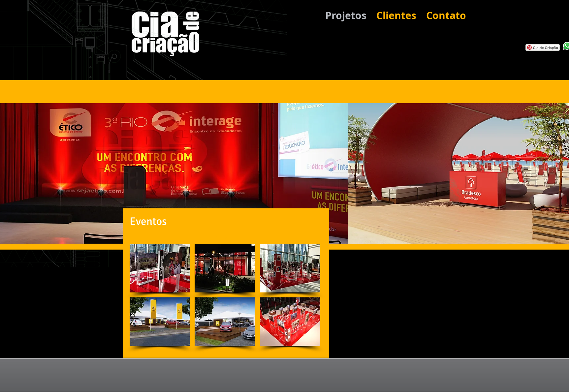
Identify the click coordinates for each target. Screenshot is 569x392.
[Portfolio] (223, 237)
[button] (160, 268)
